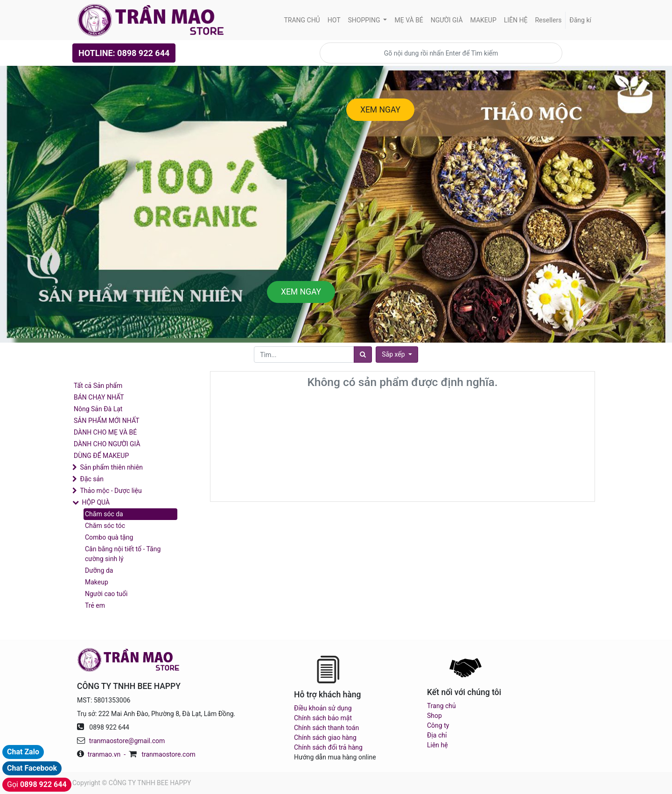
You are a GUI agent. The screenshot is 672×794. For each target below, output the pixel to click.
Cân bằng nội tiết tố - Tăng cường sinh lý (123, 554)
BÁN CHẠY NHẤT (99, 397)
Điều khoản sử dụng (323, 708)
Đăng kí (580, 20)
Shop (434, 716)
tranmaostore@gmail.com (127, 741)
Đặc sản (91, 479)
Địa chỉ (437, 735)
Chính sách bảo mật (323, 718)
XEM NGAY (380, 110)
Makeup (97, 582)
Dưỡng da (99, 570)
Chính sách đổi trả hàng (328, 747)
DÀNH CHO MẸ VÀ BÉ (105, 432)
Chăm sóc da (104, 514)
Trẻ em (95, 605)
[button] (397, 355)
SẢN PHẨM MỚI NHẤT (107, 421)
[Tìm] (363, 355)
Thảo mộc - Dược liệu (111, 491)
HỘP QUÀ (96, 502)
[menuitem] (302, 20)
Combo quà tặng (109, 537)
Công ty (438, 725)
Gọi (37, 784)
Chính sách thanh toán (326, 728)
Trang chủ (441, 706)
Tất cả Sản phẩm (98, 386)
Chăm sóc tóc (105, 526)
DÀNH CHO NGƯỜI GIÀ (107, 444)
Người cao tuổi (106, 594)
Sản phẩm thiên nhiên (111, 467)
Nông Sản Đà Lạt (98, 409)
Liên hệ (437, 745)
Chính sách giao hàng (325, 738)
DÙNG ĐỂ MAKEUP (101, 456)
